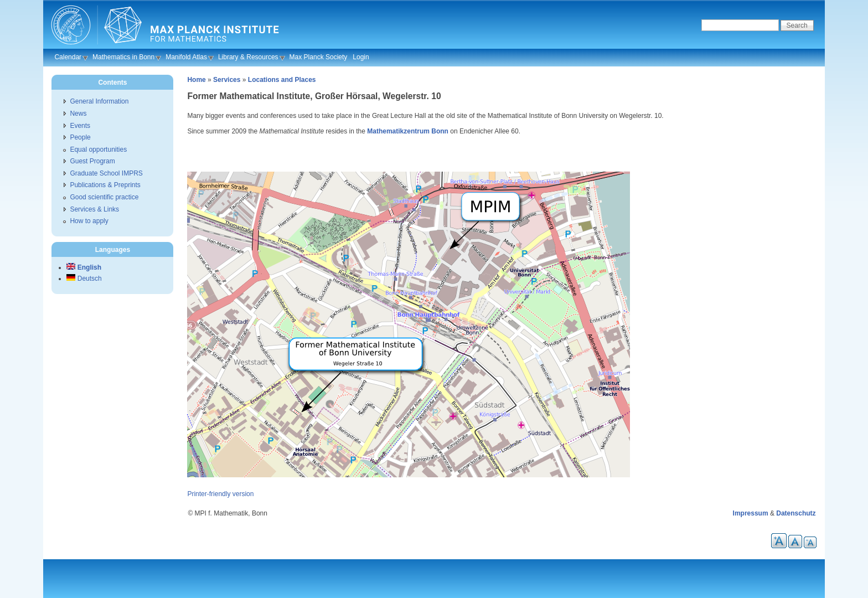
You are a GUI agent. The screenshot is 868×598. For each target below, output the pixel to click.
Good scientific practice (104, 197)
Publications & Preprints (105, 185)
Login (361, 57)
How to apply (89, 221)
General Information (99, 101)
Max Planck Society (319, 57)
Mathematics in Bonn (123, 57)
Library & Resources (248, 57)
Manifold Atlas (186, 57)
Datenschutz (796, 513)
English (84, 267)
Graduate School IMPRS (106, 173)
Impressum (751, 513)
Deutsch (84, 279)
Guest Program (92, 161)
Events (80, 126)
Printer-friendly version (220, 494)
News (78, 114)
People (80, 137)
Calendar (68, 57)
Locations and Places (282, 80)
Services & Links (94, 209)
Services (227, 80)
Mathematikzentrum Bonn (408, 131)
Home (196, 80)
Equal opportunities (98, 149)
